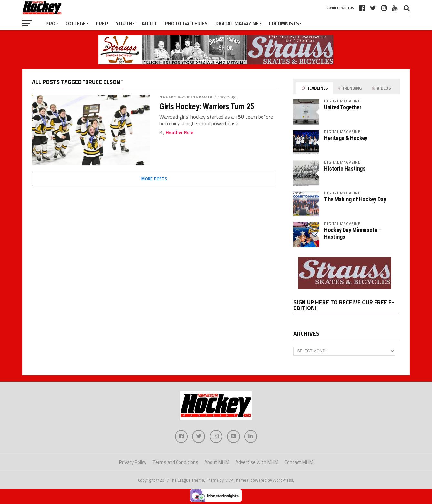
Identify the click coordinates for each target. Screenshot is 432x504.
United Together (343, 107)
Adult (149, 23)
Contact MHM (299, 462)
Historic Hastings (345, 169)
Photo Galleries (186, 23)
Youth (124, 23)
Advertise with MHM (257, 462)
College (76, 23)
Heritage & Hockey (346, 138)
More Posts (154, 179)
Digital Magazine (237, 23)
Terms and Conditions (175, 462)
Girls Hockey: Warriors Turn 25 (207, 106)
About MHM (217, 462)
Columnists (284, 23)
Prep (102, 23)
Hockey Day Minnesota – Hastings (353, 233)
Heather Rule (180, 132)
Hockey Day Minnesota (186, 97)
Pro (51, 23)
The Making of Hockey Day (355, 199)
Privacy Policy (133, 462)
